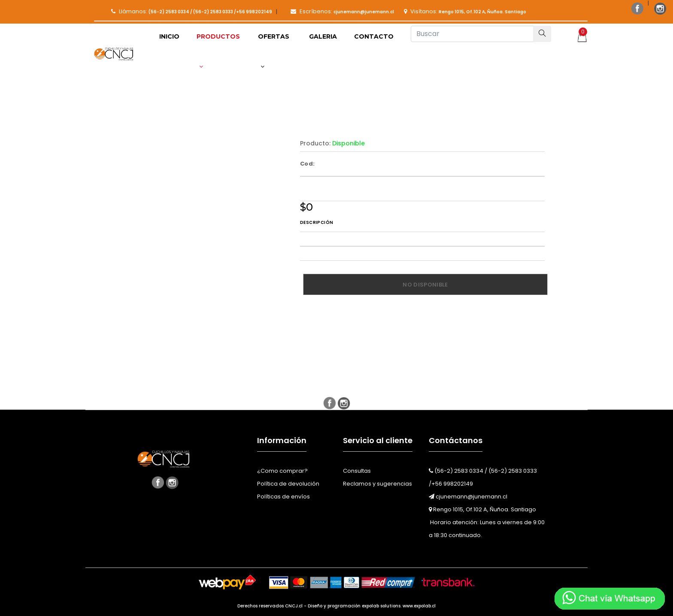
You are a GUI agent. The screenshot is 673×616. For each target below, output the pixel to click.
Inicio (169, 36)
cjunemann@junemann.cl (468, 497)
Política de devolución (288, 484)
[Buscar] (472, 34)
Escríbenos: (342, 11)
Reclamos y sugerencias (377, 484)
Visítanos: (465, 11)
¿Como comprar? (282, 471)
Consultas (357, 471)
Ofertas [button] (274, 51)
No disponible (425, 285)
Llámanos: (192, 11)
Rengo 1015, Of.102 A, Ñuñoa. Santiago (482, 509)
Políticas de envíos (283, 497)
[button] (219, 51)
